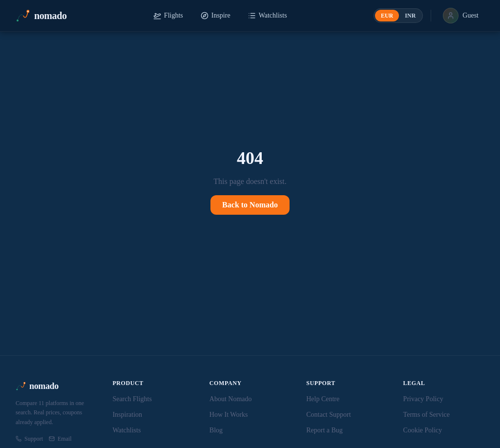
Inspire (216, 16)
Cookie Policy (423, 430)
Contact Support (328, 415)
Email (60, 439)
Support (29, 439)
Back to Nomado (250, 205)
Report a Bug (324, 430)
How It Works (229, 415)
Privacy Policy (423, 399)
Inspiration (127, 415)
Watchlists (268, 16)
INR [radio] (410, 16)
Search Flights (132, 399)
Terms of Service (427, 415)
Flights (168, 16)
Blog (216, 430)
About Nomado (231, 399)
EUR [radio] (387, 16)
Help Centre (323, 399)
